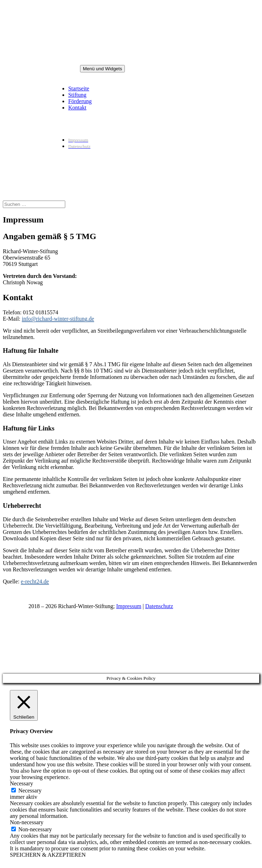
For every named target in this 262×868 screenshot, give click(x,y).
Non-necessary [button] (27, 822)
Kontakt (77, 108)
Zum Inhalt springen (3, 3)
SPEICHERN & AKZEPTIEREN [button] (48, 855)
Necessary (30, 790)
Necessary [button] (22, 783)
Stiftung (77, 95)
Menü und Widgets (102, 69)
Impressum (129, 606)
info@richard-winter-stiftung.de (58, 319)
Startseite (79, 88)
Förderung (80, 101)
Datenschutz (159, 606)
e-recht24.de (35, 581)
